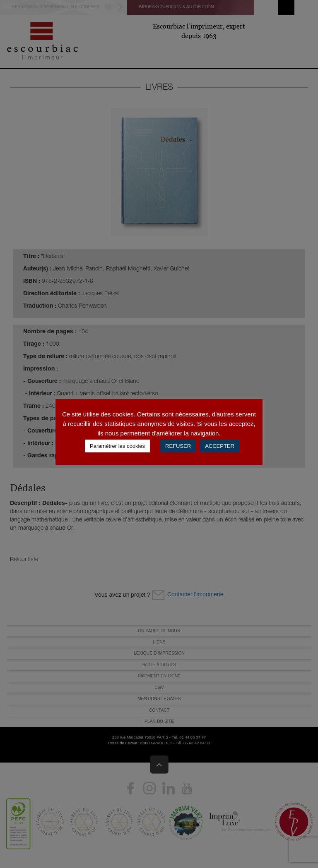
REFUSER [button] (178, 446)
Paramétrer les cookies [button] (117, 446)
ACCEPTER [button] (220, 446)
